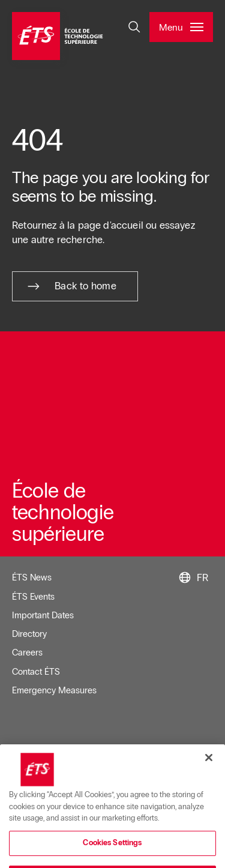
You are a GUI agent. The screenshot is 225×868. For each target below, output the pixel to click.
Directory (29, 634)
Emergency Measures (54, 690)
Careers (27, 653)
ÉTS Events (33, 597)
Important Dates (43, 615)
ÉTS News (32, 577)
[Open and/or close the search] (134, 27)
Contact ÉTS (36, 672)
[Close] (209, 771)
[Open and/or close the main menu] (181, 27)
